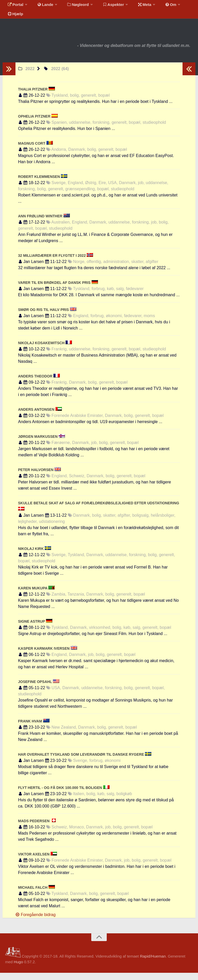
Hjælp (14, 19)
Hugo (18, 969)
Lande (42, 6)
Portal (14, 6)
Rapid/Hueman (153, 963)
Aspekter (107, 6)
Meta (136, 6)
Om (160, 6)
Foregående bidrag (36, 922)
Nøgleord (73, 6)
